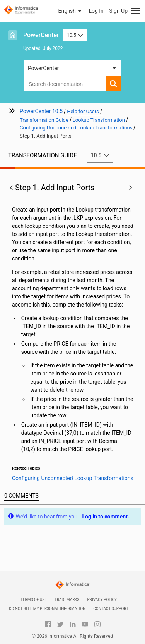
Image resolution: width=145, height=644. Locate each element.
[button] (71, 11)
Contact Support (111, 609)
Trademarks (67, 600)
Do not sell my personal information (47, 609)
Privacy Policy (102, 600)
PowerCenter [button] (43, 68)
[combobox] (65, 84)
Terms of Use (34, 600)
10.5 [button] (75, 35)
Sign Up (118, 11)
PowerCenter (41, 35)
